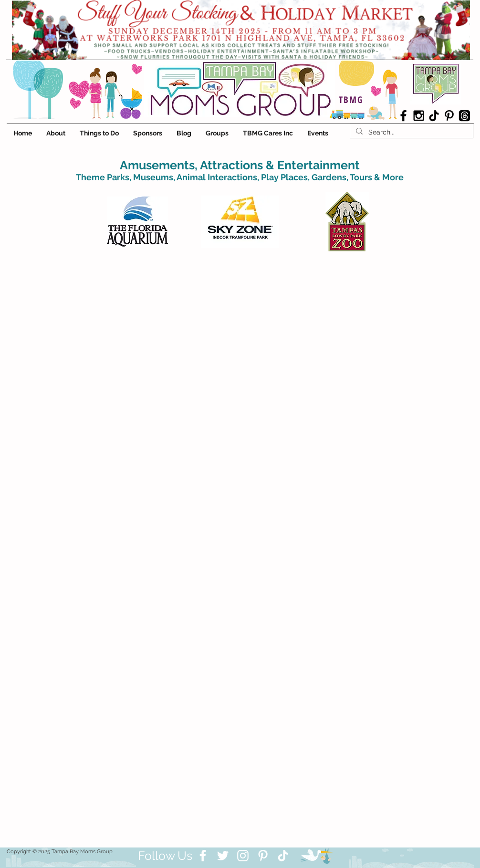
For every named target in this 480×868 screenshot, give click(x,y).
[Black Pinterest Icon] (449, 116)
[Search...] (411, 132)
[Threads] (464, 116)
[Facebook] (203, 856)
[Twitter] (223, 856)
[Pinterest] (263, 856)
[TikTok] (434, 116)
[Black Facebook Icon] (403, 116)
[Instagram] (243, 856)
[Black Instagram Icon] (419, 116)
